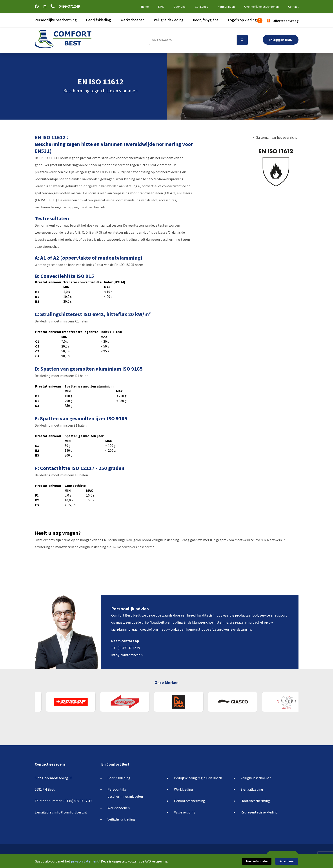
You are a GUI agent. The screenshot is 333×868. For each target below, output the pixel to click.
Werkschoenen (132, 20)
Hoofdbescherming (255, 801)
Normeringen (226, 7)
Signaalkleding (252, 789)
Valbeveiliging (185, 812)
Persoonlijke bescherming (56, 20)
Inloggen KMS (281, 40)
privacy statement (85, 861)
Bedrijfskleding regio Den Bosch (198, 778)
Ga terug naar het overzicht (277, 137)
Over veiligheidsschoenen (261, 7)
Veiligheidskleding (169, 20)
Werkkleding (184, 789)
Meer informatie (257, 861)
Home (145, 7)
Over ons (179, 7)
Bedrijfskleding (99, 20)
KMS (161, 7)
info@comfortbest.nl (127, 655)
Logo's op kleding (242, 20)
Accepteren (287, 861)
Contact (293, 7)
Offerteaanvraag (283, 21)
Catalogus (202, 7)
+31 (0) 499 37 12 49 (126, 648)
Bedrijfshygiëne (206, 20)
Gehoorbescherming (190, 801)
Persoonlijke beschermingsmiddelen (125, 793)
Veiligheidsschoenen (256, 778)
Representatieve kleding (259, 812)
